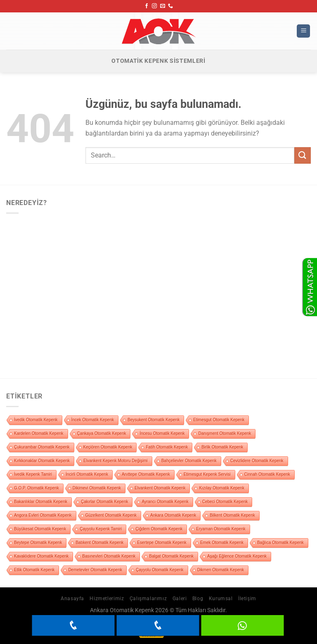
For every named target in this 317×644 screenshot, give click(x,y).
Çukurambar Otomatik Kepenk (42, 447)
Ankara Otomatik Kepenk (173, 515)
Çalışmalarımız (148, 599)
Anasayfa (72, 599)
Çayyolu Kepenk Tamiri (101, 529)
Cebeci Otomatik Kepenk (225, 502)
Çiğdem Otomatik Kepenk (159, 529)
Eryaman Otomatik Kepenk (221, 529)
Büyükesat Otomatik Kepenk (40, 529)
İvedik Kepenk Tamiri (33, 474)
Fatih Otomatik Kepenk (167, 447)
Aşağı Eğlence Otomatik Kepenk (237, 556)
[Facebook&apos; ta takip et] (147, 6)
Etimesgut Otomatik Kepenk (219, 420)
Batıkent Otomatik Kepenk (99, 543)
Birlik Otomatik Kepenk (222, 447)
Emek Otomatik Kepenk (222, 543)
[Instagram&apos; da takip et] (154, 6)
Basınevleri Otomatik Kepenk (109, 556)
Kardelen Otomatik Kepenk (39, 433)
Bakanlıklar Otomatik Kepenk (41, 502)
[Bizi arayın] (170, 6)
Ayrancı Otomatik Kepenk (165, 502)
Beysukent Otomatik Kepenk (154, 420)
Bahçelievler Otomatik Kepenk (189, 461)
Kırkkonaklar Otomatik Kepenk (42, 461)
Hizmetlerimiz (107, 599)
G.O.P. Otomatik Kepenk (37, 488)
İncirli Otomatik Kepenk (87, 474)
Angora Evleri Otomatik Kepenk (43, 515)
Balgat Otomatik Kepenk (171, 556)
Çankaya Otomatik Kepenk (102, 433)
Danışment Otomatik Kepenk (225, 433)
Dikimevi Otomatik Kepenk (97, 488)
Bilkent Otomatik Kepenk (232, 515)
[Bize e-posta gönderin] (163, 6)
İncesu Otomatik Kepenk (162, 433)
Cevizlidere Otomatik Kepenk (257, 461)
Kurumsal (221, 599)
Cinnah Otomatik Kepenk (267, 474)
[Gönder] (303, 155)
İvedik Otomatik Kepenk (36, 420)
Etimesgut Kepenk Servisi (207, 474)
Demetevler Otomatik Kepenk (95, 570)
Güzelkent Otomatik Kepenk (111, 515)
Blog (198, 599)
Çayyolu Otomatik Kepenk (160, 570)
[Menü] (303, 31)
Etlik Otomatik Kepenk (34, 570)
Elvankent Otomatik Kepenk (160, 488)
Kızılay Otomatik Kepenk (222, 488)
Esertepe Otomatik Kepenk (162, 543)
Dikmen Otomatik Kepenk (221, 570)
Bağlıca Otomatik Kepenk (280, 543)
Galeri (180, 599)
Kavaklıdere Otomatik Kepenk (41, 556)
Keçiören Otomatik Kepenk (108, 447)
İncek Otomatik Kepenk (93, 420)
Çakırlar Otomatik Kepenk (105, 502)
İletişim (247, 599)
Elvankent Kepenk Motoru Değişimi (116, 461)
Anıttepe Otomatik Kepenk (146, 474)
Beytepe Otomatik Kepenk (38, 543)
